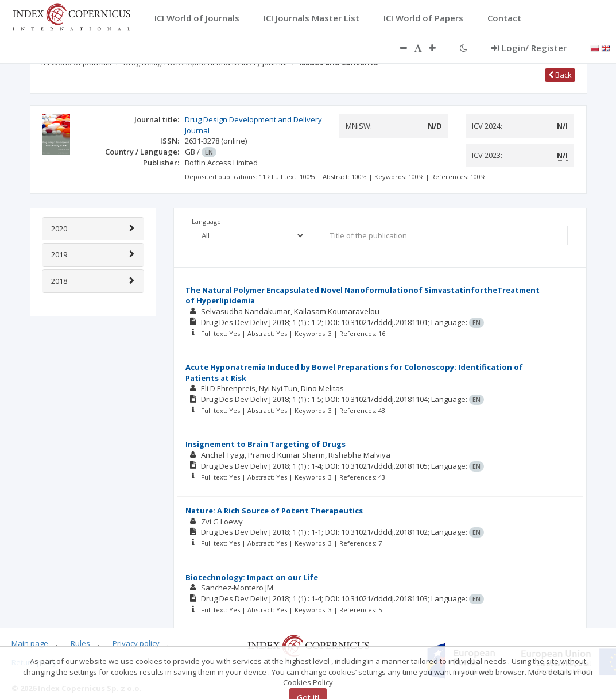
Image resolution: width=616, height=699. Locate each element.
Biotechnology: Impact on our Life (252, 577)
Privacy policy (136, 643)
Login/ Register (529, 48)
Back (560, 75)
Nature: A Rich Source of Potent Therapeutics (274, 511)
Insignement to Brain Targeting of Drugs (266, 444)
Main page (30, 643)
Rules (80, 643)
